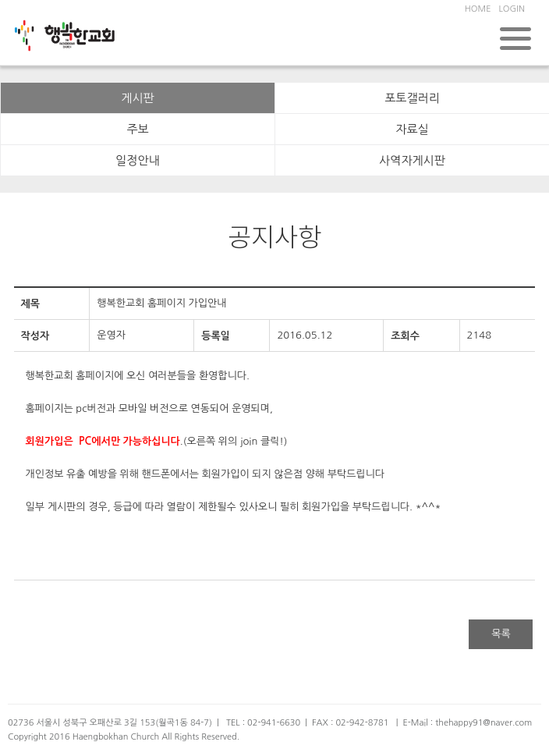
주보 (137, 129)
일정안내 (137, 160)
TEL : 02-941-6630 (263, 723)
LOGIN (511, 9)
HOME (478, 9)
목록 (501, 634)
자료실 (412, 129)
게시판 (137, 98)
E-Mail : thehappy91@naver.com (467, 723)
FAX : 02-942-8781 (350, 723)
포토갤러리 (412, 98)
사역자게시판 (412, 160)
